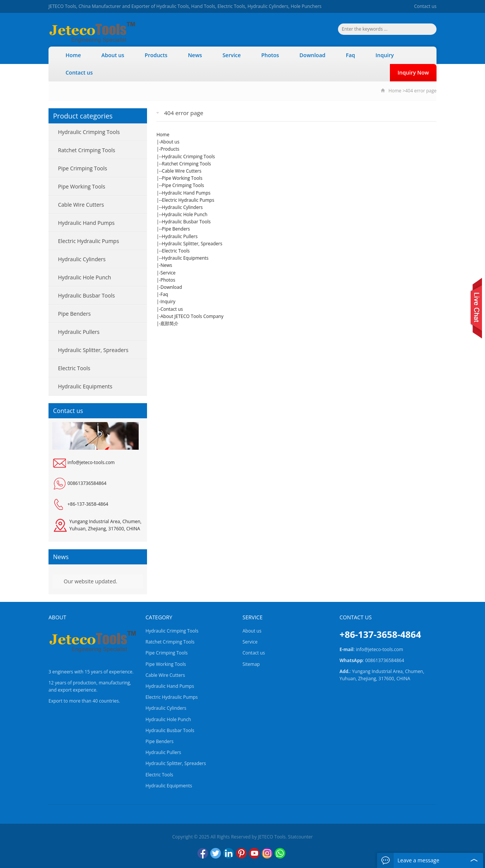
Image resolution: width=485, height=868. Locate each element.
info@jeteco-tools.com (91, 462)
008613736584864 (87, 483)
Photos (270, 55)
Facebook (203, 853)
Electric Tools (176, 251)
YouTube (254, 853)
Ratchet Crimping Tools (186, 164)
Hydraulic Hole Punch (185, 214)
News (195, 55)
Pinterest (241, 853)
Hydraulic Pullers (180, 236)
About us (113, 55)
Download (312, 55)
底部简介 (169, 323)
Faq (350, 55)
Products (156, 55)
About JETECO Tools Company (192, 316)
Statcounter (300, 837)
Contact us (425, 6)
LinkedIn (228, 853)
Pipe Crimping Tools (183, 185)
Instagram (267, 853)
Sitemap (251, 664)
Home (73, 55)
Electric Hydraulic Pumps (188, 200)
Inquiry (385, 55)
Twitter (216, 853)
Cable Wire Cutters (181, 171)
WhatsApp (280, 853)
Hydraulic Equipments (185, 258)
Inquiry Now (413, 72)
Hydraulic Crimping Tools (188, 157)
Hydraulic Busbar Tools (186, 222)
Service (232, 55)
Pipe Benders (176, 229)
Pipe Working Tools (182, 178)
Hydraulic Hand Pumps (186, 193)
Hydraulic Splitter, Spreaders (192, 244)
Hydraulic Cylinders (182, 207)
